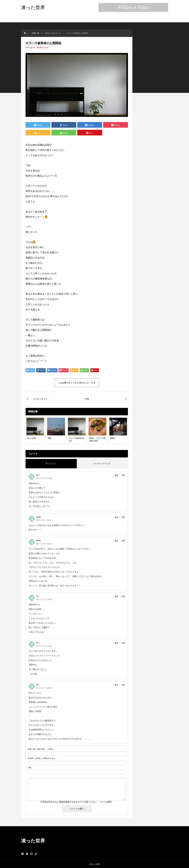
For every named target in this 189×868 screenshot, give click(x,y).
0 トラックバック (102, 464)
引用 (123, 475)
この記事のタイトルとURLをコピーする (77, 383)
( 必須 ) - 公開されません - (42, 758)
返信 (116, 475)
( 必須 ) (41, 749)
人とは (36, 284)
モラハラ (30, 325)
